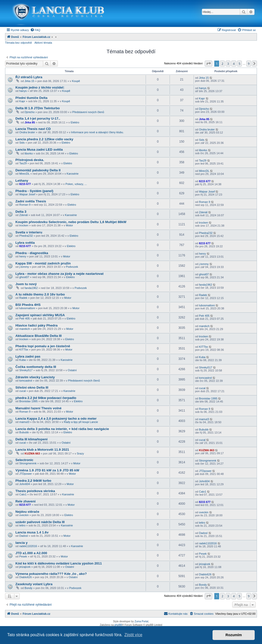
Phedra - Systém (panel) (34, 191)
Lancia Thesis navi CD (33, 129)
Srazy (80, 453)
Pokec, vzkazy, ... (76, 184)
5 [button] (239, 64)
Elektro (75, 122)
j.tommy (24, 267)
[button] (208, 64)
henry (23, 256)
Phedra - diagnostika (32, 253)
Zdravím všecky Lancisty (35, 377)
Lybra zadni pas (28, 356)
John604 (24, 484)
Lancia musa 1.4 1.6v (32, 532)
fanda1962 (31, 288)
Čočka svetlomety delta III (36, 367)
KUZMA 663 (32, 453)
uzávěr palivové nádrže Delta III (40, 522)
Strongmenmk (28, 463)
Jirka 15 (29, 81)
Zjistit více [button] (133, 635)
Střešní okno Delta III (32, 387)
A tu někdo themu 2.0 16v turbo (40, 294)
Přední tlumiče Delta (31, 98)
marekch (24, 329)
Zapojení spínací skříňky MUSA (40, 315)
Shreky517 (26, 370)
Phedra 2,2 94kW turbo (33, 481)
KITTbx (24, 350)
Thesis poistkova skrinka (35, 491)
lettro (22, 525)
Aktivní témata (43, 43)
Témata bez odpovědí (18, 43)
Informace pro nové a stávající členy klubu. (98, 132)
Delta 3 (21, 212)
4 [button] (234, 64)
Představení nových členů (88, 112)
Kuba (22, 360)
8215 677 (25, 184)
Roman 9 (25, 205)
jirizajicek (25, 567)
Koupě (76, 81)
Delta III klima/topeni (32, 439)
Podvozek (72, 267)
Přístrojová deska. (30, 160)
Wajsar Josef (27, 194)
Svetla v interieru (29, 232)
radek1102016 (28, 546)
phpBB (118, 625)
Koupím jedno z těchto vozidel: (40, 87)
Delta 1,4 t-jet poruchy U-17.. (38, 118)
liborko (29, 153)
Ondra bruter (27, 132)
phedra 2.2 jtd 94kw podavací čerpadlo (46, 398)
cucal (22, 391)
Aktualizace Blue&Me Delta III (38, 336)
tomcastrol (26, 381)
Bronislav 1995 (28, 401)
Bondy (28, 588)
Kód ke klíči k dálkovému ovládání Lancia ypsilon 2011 (59, 563)
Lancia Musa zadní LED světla (39, 150)
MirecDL (24, 174)
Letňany (22, 181)
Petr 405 (24, 318)
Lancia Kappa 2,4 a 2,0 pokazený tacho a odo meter (56, 419)
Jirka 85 (30, 122)
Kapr (22, 101)
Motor (69, 225)
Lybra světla (25, 243)
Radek (23, 298)
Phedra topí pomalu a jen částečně (43, 346)
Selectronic (24, 460)
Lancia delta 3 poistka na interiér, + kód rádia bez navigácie (62, 429)
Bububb (24, 432)
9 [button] (249, 64)
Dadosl (23, 536)
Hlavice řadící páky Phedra (36, 325)
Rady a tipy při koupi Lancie (81, 422)
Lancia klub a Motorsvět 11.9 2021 (42, 450)
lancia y (21, 543)
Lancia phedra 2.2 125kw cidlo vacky (44, 139)
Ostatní (72, 370)
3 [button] (228, 64)
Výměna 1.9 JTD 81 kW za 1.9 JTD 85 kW (47, 470)
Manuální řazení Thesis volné (38, 408)
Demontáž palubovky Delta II (38, 170)
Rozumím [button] (234, 635)
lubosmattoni (27, 308)
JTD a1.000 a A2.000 (31, 553)
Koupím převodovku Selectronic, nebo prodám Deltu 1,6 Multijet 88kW (71, 222)
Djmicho (30, 112)
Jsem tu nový (26, 284)
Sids (22, 143)
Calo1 (23, 494)
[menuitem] (35, 30)
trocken (24, 225)
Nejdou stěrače (27, 512)
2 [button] (222, 64)
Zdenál (23, 215)
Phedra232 (26, 236)
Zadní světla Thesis (31, 201)
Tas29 (23, 163)
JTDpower (25, 474)
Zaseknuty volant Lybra (34, 584)
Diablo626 (25, 577)
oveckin (24, 515)
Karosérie (73, 174)
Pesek (23, 556)
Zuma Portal (141, 621)
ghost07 (24, 277)
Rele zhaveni (25, 501)
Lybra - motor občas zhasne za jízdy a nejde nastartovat (59, 274)
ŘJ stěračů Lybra (29, 77)
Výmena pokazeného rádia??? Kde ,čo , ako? (51, 574)
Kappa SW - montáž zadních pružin (43, 263)
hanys (23, 91)
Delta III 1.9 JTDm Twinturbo (38, 108)
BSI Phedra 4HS (28, 305)
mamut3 (24, 422)
